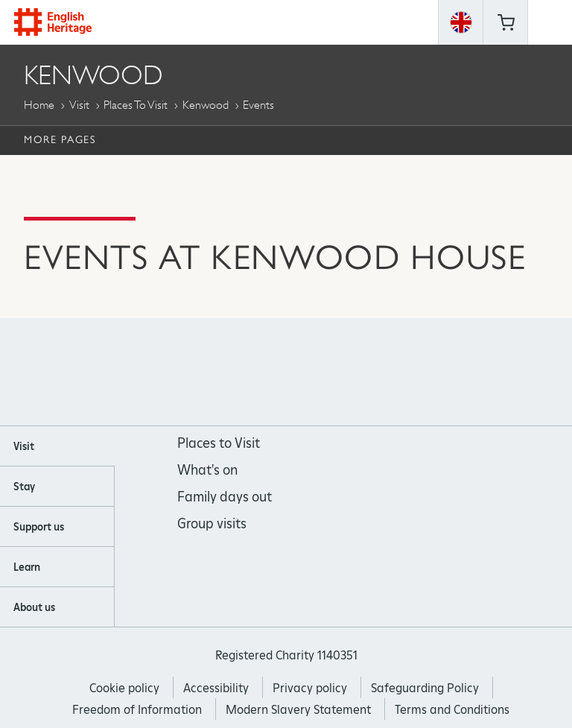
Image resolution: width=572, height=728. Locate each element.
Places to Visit (136, 105)
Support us (39, 527)
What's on (207, 470)
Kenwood (206, 105)
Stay (24, 487)
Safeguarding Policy (425, 688)
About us (34, 607)
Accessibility (216, 688)
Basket (506, 22)
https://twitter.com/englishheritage (347, 372)
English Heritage (53, 22)
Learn (27, 567)
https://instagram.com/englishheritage (266, 372)
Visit (79, 105)
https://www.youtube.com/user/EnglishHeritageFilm (306, 372)
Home (39, 105)
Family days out (225, 497)
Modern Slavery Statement (298, 710)
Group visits (212, 523)
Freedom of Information (137, 710)
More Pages (60, 139)
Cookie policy (124, 688)
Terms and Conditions (452, 710)
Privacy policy (310, 688)
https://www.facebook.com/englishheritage (226, 372)
